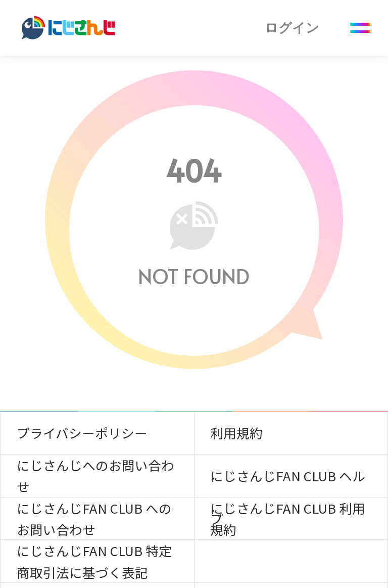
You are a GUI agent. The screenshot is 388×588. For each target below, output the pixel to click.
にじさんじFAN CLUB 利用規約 (288, 518)
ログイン (292, 28)
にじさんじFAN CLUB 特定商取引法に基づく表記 (94, 561)
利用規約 (236, 433)
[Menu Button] (360, 28)
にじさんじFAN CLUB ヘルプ (288, 482)
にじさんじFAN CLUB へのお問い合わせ (94, 518)
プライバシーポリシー (82, 433)
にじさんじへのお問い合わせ (95, 476)
